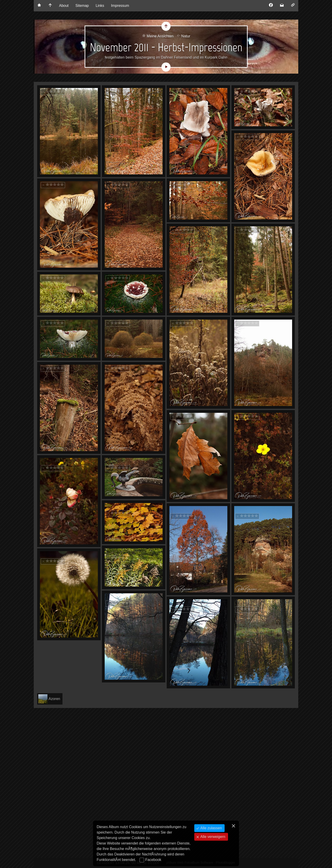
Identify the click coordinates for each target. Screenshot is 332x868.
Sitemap (82, 6)
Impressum (120, 6)
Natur (186, 36)
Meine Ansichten (160, 36)
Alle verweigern (212, 837)
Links (100, 6)
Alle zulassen (211, 828)
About (64, 6)
